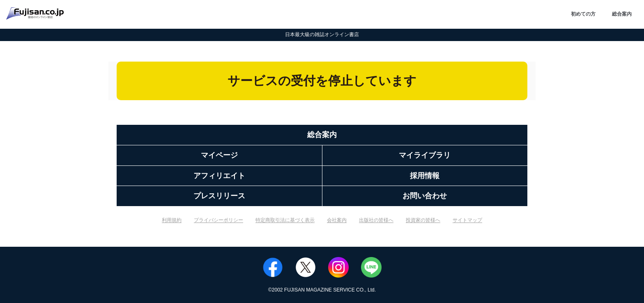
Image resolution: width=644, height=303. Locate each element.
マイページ (219, 155)
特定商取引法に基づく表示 (285, 220)
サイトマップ (467, 220)
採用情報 (425, 176)
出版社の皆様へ (376, 220)
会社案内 (337, 220)
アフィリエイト (219, 176)
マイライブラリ (425, 155)
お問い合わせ (425, 196)
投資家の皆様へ (423, 220)
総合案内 (622, 14)
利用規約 (172, 220)
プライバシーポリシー (218, 220)
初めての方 (583, 14)
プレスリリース (219, 196)
